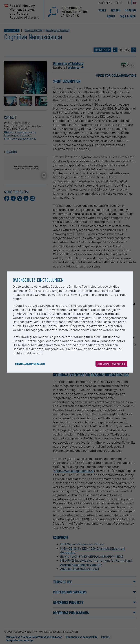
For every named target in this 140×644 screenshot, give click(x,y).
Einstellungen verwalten (30, 364)
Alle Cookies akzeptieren (111, 364)
